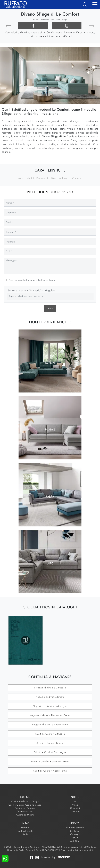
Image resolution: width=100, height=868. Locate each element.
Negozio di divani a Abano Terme (50, 725)
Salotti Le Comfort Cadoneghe (50, 752)
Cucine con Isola (25, 811)
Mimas (50, 430)
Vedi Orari (75, 841)
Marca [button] (21, 178)
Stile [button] (54, 178)
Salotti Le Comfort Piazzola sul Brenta (50, 761)
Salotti (58, 20)
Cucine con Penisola (25, 808)
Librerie (25, 828)
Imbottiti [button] (30, 178)
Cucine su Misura (25, 815)
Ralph (50, 496)
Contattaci (75, 831)
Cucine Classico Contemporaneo (25, 805)
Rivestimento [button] (43, 178)
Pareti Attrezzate (25, 831)
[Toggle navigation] (95, 4)
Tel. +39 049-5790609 (48, 850)
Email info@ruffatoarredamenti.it (77, 850)
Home (36, 20)
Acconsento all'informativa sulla (32, 280)
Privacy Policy (48, 280)
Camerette (75, 811)
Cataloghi (75, 834)
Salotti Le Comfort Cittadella (50, 734)
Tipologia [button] (63, 178)
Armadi (75, 805)
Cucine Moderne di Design (25, 801)
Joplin (50, 363)
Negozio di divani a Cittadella (50, 688)
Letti (75, 801)
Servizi (75, 838)
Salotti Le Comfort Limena (50, 743)
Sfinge (64, 20)
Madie (25, 834)
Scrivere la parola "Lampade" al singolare (32, 291)
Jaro (50, 563)
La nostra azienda (75, 828)
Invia (50, 308)
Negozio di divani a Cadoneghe (50, 706)
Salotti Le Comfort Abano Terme (50, 771)
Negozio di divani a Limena (50, 697)
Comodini (75, 808)
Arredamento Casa (47, 20)
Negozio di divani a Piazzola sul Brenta (50, 715)
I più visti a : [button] (76, 178)
